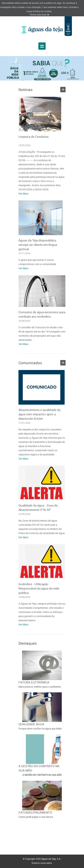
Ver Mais (23, 194)
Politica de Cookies (42, 11)
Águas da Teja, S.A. (51, 859)
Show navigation (42, 46)
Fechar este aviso (39, 15)
